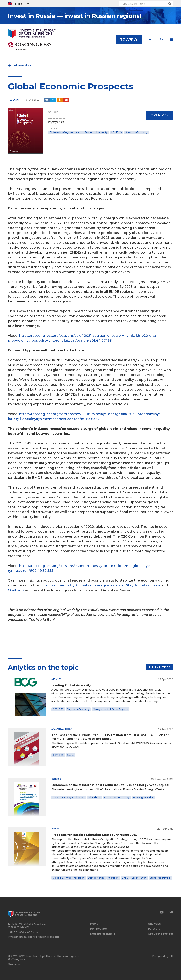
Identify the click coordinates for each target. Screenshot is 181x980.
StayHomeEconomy (136, 132)
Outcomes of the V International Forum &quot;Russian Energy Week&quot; (110, 785)
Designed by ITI (163, 956)
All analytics (23, 65)
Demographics (96, 878)
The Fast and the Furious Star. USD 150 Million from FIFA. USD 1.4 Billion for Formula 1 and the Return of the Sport (110, 737)
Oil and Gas (94, 797)
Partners (154, 929)
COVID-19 (116, 132)
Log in (158, 39)
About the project (161, 934)
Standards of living (160, 878)
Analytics (154, 924)
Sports (71, 755)
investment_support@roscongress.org (33, 937)
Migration (113, 878)
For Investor (99, 929)
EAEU (125, 878)
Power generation (143, 797)
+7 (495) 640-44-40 (26, 932)
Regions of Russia (103, 934)
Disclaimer (15, 964)
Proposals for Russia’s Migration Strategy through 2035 (94, 835)
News (94, 924)
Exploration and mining (117, 797)
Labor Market (139, 878)
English (19, 4)
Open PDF (160, 115)
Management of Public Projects (111, 709)
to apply (129, 40)
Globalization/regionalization (65, 132)
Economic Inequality (96, 132)
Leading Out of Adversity (71, 685)
